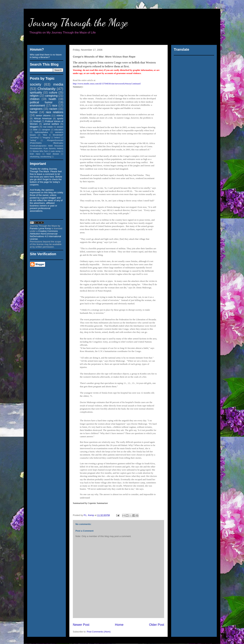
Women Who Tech (40, 151)
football (37, 121)
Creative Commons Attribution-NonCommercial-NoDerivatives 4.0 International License (45, 235)
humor (34, 112)
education (59, 130)
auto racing (56, 151)
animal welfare (51, 124)
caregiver (46, 130)
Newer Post (81, 625)
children (35, 99)
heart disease (53, 154)
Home (119, 625)
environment (37, 105)
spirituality (36, 93)
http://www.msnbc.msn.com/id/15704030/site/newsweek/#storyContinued (107, 84)
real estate (48, 127)
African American (43, 118)
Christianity (47, 89)
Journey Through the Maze (78, 22)
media (58, 84)
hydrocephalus (41, 132)
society (36, 84)
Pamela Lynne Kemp (40, 228)
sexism (60, 127)
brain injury (35, 154)
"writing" (33, 140)
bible (35, 130)
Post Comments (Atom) (99, 632)
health (52, 99)
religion (34, 96)
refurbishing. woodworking (40, 157)
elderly (60, 115)
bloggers (34, 127)
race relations (55, 112)
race (55, 105)
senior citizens (43, 115)
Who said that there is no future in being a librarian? (46, 56)
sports (60, 118)
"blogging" (46, 138)
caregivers (36, 109)
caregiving (51, 96)
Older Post (157, 625)
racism (53, 109)
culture (53, 93)
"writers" (57, 138)
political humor (41, 102)
